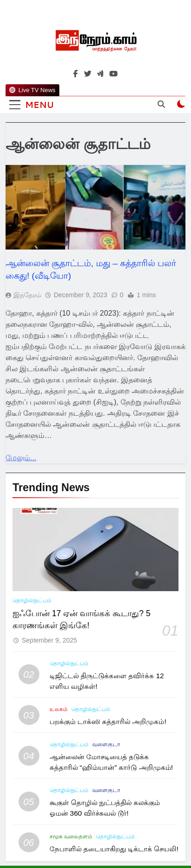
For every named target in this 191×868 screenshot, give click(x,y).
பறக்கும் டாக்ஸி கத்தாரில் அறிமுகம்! (108, 721)
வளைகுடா (106, 744)
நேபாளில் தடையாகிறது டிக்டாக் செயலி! (114, 849)
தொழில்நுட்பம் (32, 600)
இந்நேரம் (27, 295)
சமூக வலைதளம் (71, 837)
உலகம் (59, 709)
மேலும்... (21, 458)
